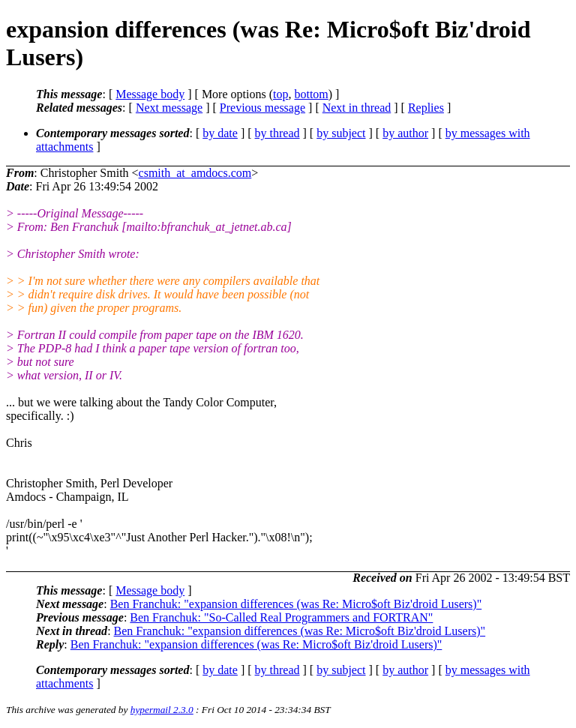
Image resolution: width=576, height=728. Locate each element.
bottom (311, 94)
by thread (277, 133)
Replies (426, 108)
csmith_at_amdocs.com (195, 173)
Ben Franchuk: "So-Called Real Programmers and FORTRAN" (281, 617)
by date (220, 133)
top (280, 94)
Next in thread (357, 108)
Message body (150, 94)
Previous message (262, 108)
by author (405, 133)
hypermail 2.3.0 (162, 710)
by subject (341, 133)
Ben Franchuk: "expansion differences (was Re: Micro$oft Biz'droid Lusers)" (296, 604)
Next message (169, 108)
